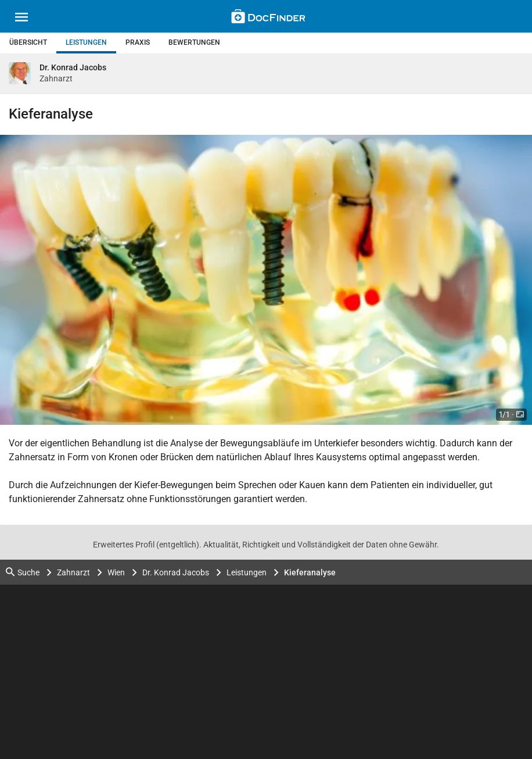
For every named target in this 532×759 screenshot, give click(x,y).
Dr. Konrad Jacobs (176, 572)
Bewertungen (194, 42)
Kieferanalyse (310, 572)
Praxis (138, 42)
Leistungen (86, 42)
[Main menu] (21, 19)
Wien (116, 572)
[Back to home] (268, 18)
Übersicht (28, 42)
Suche (23, 572)
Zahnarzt (73, 572)
